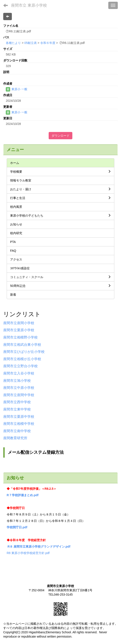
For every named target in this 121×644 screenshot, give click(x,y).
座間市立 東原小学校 (29, 5)
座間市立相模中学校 (19, 424)
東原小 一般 (17, 89)
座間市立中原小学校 (19, 388)
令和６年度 (48, 43)
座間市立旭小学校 (17, 381)
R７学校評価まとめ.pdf (23, 495)
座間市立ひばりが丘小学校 (24, 352)
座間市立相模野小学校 (20, 337)
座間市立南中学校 (17, 431)
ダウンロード (60, 136)
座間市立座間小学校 (19, 323)
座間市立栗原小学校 (19, 330)
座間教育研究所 (15, 438)
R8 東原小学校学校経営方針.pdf (28, 553)
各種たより (13, 43)
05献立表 (31, 43)
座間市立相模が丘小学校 (22, 359)
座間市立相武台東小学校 (22, 345)
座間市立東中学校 (17, 409)
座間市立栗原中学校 (19, 417)
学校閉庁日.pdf (17, 527)
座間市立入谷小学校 (19, 373)
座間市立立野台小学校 (20, 366)
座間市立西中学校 (17, 402)
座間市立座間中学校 (19, 395)
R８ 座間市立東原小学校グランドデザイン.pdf (39, 547)
